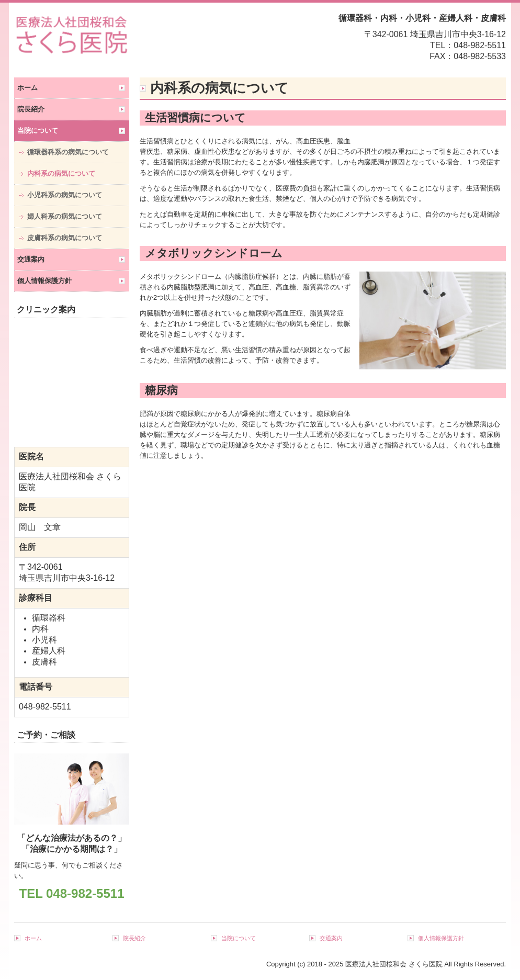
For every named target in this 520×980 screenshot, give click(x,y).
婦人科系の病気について (65, 216)
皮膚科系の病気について (65, 238)
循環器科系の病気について (68, 152)
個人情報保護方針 (44, 281)
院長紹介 (31, 109)
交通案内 (31, 259)
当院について (38, 131)
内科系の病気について (61, 173)
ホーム (27, 88)
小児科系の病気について (65, 195)
